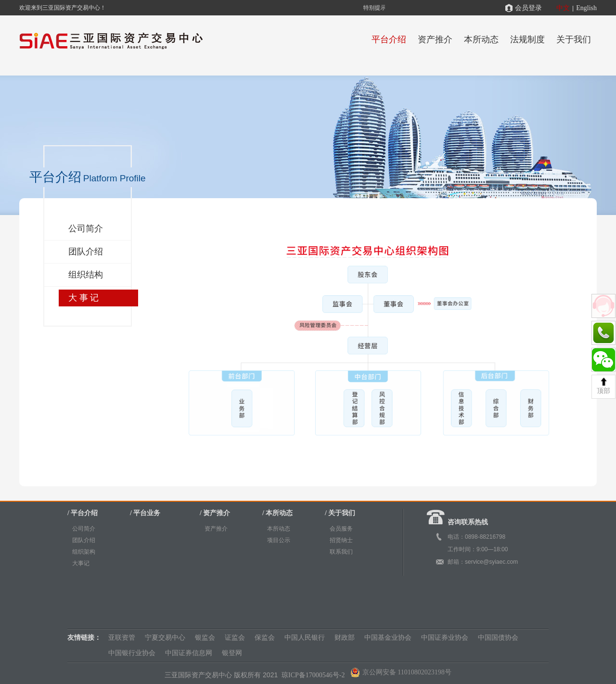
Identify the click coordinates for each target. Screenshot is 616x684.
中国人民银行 (305, 638)
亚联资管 (122, 638)
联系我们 (341, 552)
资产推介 (435, 39)
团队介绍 (86, 252)
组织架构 (84, 552)
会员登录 (528, 8)
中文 (563, 8)
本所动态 (481, 39)
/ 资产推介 (215, 513)
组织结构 (86, 275)
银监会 (205, 638)
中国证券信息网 (189, 653)
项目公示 (279, 540)
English (586, 8)
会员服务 (341, 529)
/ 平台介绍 (83, 513)
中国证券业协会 (445, 638)
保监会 (265, 638)
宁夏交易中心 (165, 638)
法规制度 (527, 39)
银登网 (232, 653)
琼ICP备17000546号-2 (314, 675)
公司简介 (86, 228)
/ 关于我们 (340, 513)
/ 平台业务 (145, 513)
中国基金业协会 (388, 638)
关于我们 (574, 39)
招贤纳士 (341, 540)
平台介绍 (389, 39)
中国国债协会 (498, 638)
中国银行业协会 (132, 653)
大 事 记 (83, 298)
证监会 (235, 638)
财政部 (345, 638)
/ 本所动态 (277, 513)
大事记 (81, 563)
